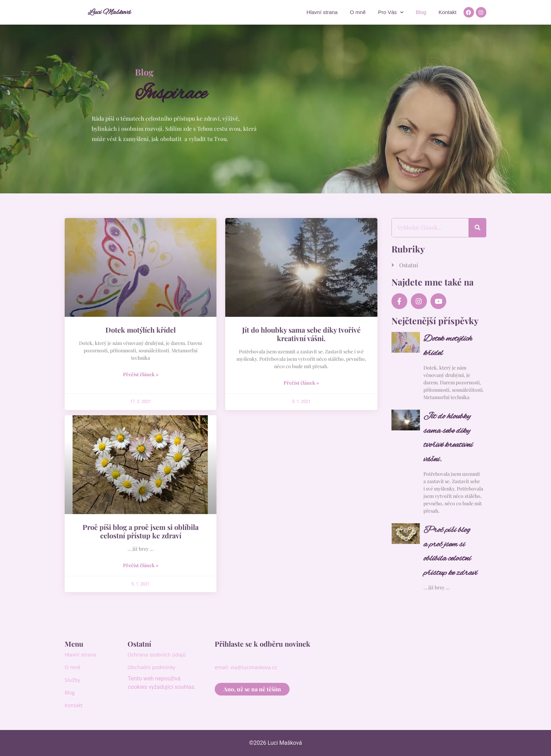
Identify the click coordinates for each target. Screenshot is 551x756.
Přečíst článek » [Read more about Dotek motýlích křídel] (141, 374)
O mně (358, 12)
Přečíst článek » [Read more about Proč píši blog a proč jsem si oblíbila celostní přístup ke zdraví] (141, 565)
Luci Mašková (109, 12)
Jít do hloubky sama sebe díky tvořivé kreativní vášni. (301, 334)
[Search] (478, 228)
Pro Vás (391, 12)
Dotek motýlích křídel (141, 330)
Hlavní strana (322, 12)
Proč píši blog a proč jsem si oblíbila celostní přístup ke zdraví (141, 531)
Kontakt (448, 12)
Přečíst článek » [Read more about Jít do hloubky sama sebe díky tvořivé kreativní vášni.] (301, 383)
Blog (421, 12)
